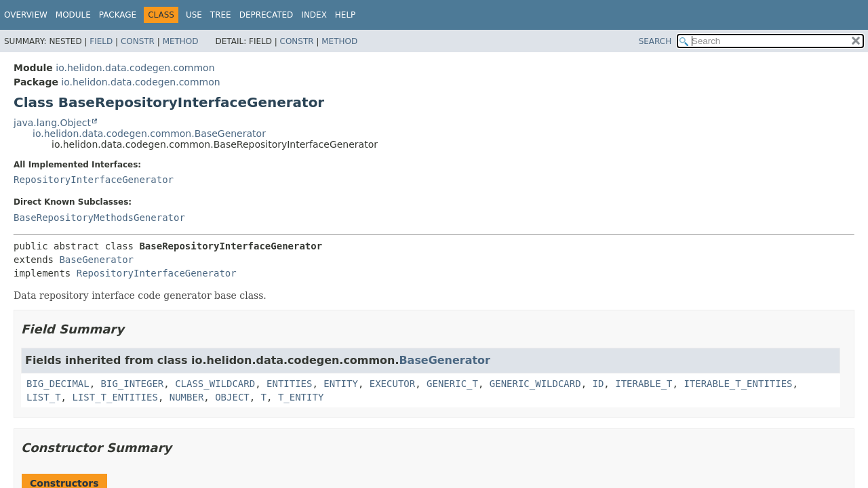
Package (118, 15)
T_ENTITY (301, 397)
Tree (221, 15)
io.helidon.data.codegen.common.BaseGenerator (149, 134)
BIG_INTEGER (133, 384)
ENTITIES (289, 384)
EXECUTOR (392, 384)
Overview (26, 15)
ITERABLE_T (644, 384)
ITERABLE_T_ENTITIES (738, 384)
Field (101, 41)
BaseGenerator (96, 260)
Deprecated (267, 15)
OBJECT (232, 397)
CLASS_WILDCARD (215, 384)
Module (73, 15)
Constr (138, 41)
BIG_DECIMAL (58, 384)
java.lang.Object (52, 123)
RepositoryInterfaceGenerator (94, 180)
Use (194, 15)
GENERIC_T (452, 384)
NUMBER (187, 397)
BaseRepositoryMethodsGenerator (99, 218)
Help (346, 15)
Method (181, 41)
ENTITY (341, 384)
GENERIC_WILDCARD (535, 384)
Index (314, 15)
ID (598, 384)
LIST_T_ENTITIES (115, 397)
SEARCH (655, 41)
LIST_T (44, 397)
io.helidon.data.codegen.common (135, 68)
